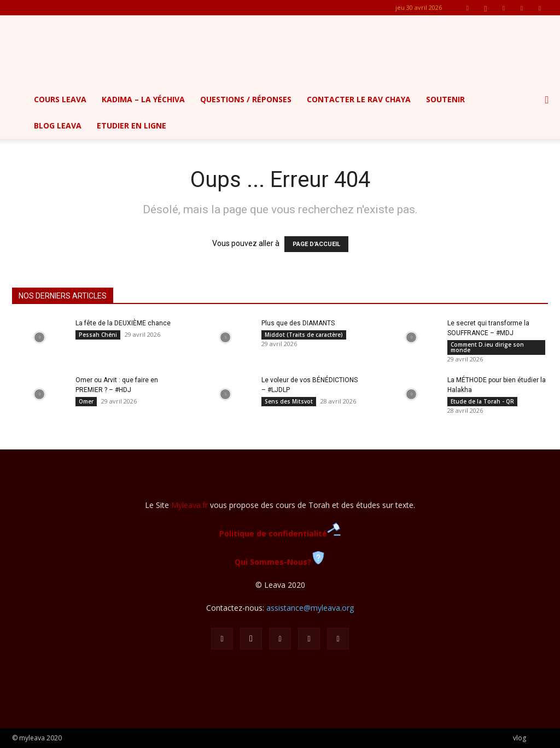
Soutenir (445, 99)
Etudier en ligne (132, 125)
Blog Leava (58, 125)
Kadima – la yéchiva (143, 99)
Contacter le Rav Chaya (359, 99)
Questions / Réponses (246, 99)
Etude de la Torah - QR (482, 401)
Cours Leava (60, 99)
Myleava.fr (189, 505)
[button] (547, 100)
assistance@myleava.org (310, 608)
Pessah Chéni (98, 335)
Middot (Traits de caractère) (304, 335)
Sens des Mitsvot (289, 401)
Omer (86, 401)
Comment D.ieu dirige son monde (487, 347)
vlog (520, 738)
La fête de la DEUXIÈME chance (123, 323)
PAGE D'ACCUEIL (316, 244)
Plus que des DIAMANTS (298, 323)
